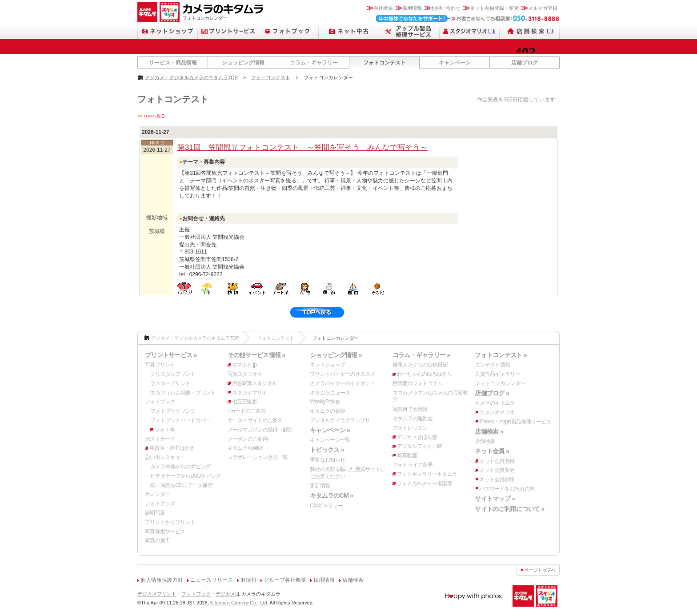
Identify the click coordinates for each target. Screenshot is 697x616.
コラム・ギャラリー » (421, 355)
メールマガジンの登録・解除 (260, 430)
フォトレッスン (410, 428)
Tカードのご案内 (247, 411)
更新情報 (320, 486)
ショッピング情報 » (336, 355)
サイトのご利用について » (509, 509)
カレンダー (157, 494)
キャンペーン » (330, 430)
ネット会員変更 (497, 470)
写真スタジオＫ (245, 374)
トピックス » (327, 450)
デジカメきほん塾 (417, 437)
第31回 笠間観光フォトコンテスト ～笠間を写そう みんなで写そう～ (302, 147)
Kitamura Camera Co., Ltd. (239, 603)
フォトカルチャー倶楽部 (425, 483)
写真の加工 (157, 540)
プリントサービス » (171, 355)
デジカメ (225, 594)
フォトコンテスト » (501, 355)
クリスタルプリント (173, 374)
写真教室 (407, 455)
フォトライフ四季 (413, 465)
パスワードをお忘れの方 (507, 489)
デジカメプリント (157, 594)
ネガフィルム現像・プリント (183, 393)
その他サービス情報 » (256, 355)
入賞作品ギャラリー (497, 374)
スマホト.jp (244, 365)
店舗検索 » (489, 431)
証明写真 (155, 513)
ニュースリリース (212, 580)
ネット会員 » (492, 451)
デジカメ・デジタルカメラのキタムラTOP (191, 77)
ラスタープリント (170, 383)
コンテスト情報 (492, 365)
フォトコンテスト (385, 63)
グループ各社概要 (285, 580)
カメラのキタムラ (495, 403)
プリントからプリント (170, 522)
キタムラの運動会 (413, 419)
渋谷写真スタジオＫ (255, 383)
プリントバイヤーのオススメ (342, 374)
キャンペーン (455, 63)
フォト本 (165, 430)
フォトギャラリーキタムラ (427, 474)
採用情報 (412, 8)
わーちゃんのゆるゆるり (425, 374)
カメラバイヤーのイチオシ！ (342, 383)
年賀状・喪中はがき (172, 448)
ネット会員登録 (497, 461)
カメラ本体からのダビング (180, 467)
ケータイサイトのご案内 (255, 420)
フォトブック (160, 402)
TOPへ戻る (155, 116)
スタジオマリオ (250, 393)
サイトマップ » (495, 499)
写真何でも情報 (410, 409)
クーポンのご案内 (248, 439)
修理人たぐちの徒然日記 (420, 365)
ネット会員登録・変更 (494, 8)
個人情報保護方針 (162, 580)
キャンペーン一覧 (330, 440)
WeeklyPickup (325, 402)
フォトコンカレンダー (500, 383)
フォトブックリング (173, 411)
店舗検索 (485, 441)
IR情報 (248, 580)
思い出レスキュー (165, 457)
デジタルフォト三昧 (420, 446)
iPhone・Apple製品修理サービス (515, 422)
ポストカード (160, 439)
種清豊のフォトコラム (418, 383)
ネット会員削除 (497, 479)
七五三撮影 (244, 402)
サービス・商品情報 (173, 63)
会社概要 (383, 8)
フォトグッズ (160, 503)
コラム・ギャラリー (314, 63)
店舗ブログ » (492, 393)
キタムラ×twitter (245, 448)
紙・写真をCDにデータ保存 (181, 485)
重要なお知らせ (327, 460)
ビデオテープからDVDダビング (186, 476)
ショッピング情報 (243, 63)
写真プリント (160, 365)
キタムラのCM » (331, 495)
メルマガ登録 (543, 8)
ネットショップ (327, 365)
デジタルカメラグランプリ (340, 420)
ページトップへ (540, 570)
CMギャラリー (326, 506)
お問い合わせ (446, 8)
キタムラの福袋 (327, 411)
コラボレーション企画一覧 (258, 457)
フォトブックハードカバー (180, 420)
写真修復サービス (165, 531)
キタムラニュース (330, 393)
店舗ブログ (525, 63)
